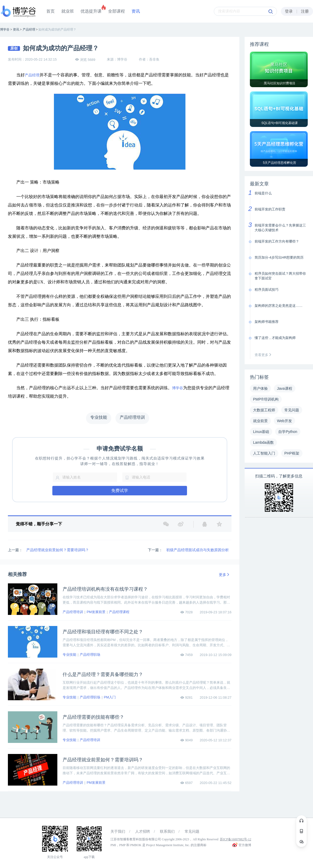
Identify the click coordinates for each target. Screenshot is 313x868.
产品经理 (32, 75)
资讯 (136, 11)
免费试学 (120, 490)
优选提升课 (91, 11)
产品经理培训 (73, 612)
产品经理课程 (119, 612)
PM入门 (110, 697)
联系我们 (167, 832)
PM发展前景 (96, 612)
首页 (51, 11)
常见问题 (192, 832)
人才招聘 (143, 832)
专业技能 (69, 655)
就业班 (68, 11)
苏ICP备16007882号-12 (236, 839)
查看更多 (264, 355)
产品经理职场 (90, 655)
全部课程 (117, 11)
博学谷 (178, 388)
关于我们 (118, 832)
